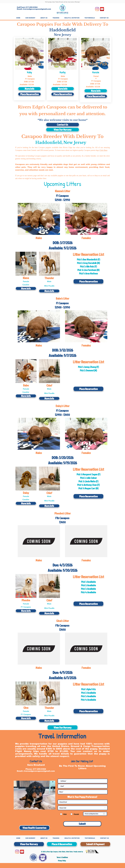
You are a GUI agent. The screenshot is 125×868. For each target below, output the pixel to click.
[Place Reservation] (29, 94)
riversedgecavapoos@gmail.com (37, 9)
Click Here (103, 150)
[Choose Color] (83, 808)
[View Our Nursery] (63, 130)
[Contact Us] (63, 125)
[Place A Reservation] (62, 844)
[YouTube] (102, 9)
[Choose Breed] (83, 802)
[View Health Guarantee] (34, 828)
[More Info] (29, 89)
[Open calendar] (104, 814)
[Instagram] (97, 9)
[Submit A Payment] (95, 844)
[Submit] (82, 824)
